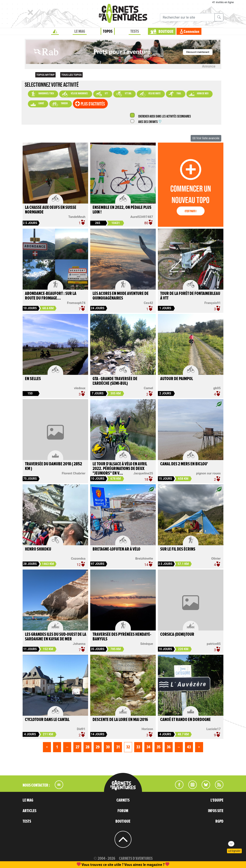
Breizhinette (144, 559)
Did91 (81, 729)
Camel (148, 388)
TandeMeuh (77, 217)
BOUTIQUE (166, 32)
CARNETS (123, 800)
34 (148, 747)
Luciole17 (214, 729)
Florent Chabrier (74, 473)
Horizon (147, 729)
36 (169, 747)
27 (77, 747)
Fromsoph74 (76, 303)
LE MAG (80, 31)
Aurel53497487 (142, 217)
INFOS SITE (216, 811)
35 (159, 747)
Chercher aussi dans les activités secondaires (164, 117)
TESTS (135, 31)
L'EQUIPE (217, 800)
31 (118, 747)
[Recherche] (187, 17)
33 (138, 747)
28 (87, 747)
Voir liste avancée (206, 138)
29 (98, 747)
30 (108, 747)
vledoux (80, 388)
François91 (213, 303)
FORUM (123, 811)
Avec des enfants (150, 122)
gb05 (217, 388)
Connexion (191, 32)
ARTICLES (29, 811)
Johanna (79, 644)
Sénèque (147, 644)
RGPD (219, 821)
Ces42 (148, 303)
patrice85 (214, 644)
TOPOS (108, 31)
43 (189, 747)
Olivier (216, 559)
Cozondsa (78, 559)
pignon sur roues (208, 473)
